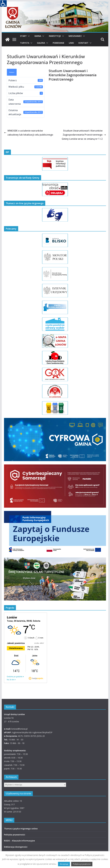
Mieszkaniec (75, 36)
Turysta (25, 43)
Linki (71, 43)
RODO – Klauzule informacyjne (19, 841)
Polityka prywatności (15, 835)
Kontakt (83, 43)
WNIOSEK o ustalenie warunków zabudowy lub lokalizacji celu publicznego (29, 133)
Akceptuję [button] (64, 864)
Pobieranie (59, 43)
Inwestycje (55, 36)
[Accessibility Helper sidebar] (3, 3)
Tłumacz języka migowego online (21, 829)
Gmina (38, 36)
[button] (28, 36)
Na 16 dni (11, 680)
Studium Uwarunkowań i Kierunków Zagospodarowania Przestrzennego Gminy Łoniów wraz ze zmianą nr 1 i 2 (84, 135)
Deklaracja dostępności (16, 847)
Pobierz (12, 72)
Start (23, 36)
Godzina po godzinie (15, 677)
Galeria (41, 43)
